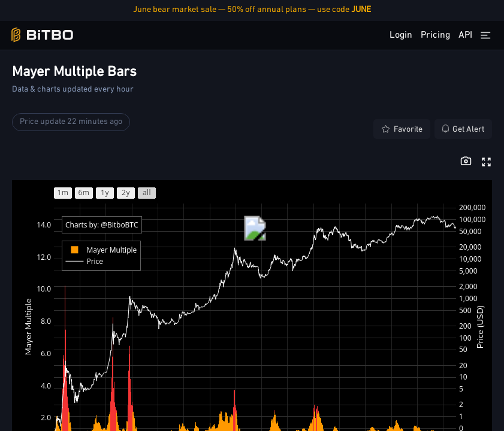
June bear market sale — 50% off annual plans (252, 10)
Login (401, 35)
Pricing (435, 35)
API (465, 35)
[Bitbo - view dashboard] (42, 35)
